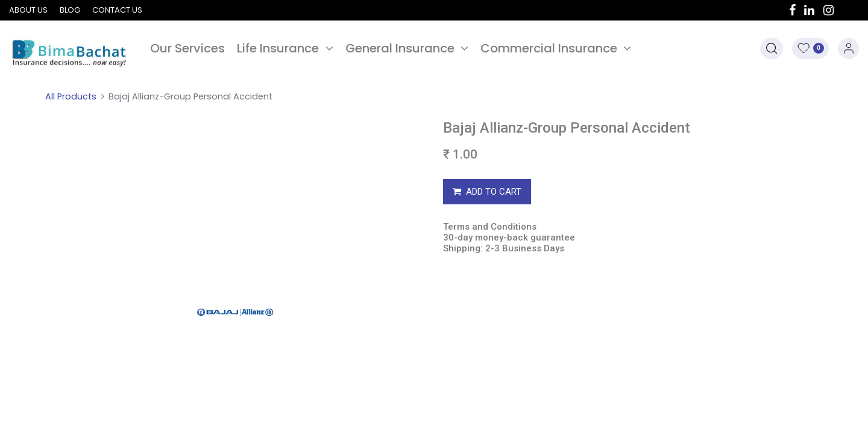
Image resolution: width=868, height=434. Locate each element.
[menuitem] (187, 48)
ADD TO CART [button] (487, 192)
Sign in (848, 49)
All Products (71, 96)
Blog (70, 10)
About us (28, 10)
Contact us (117, 10)
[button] (772, 49)
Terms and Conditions (490, 227)
